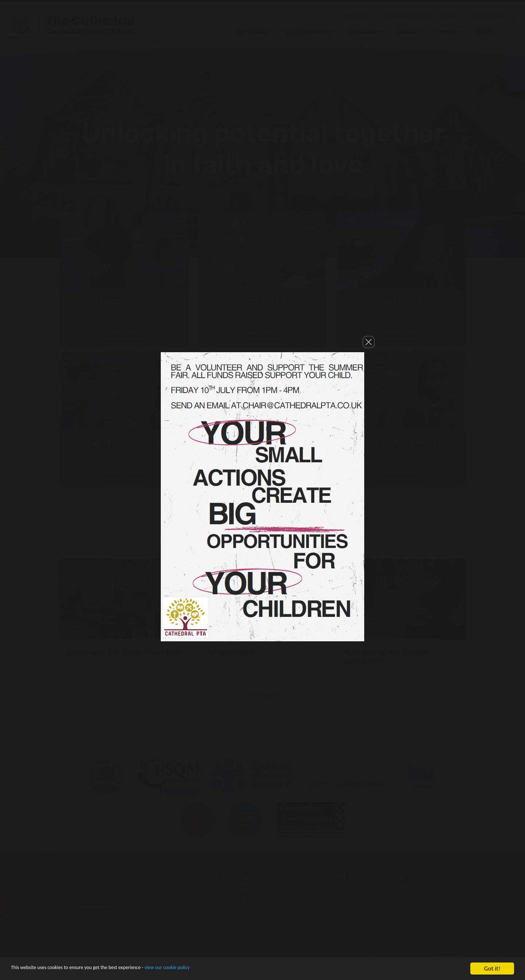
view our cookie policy (204, 974)
